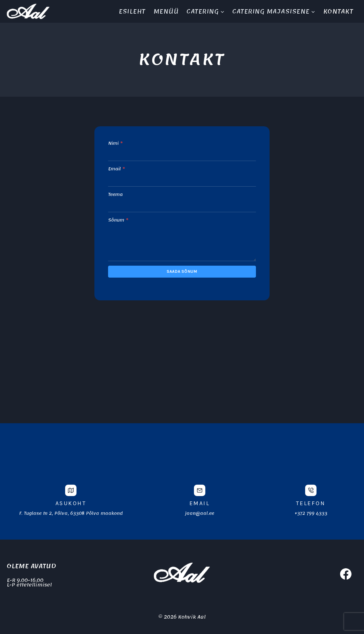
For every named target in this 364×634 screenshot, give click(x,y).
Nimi (115, 144)
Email (116, 169)
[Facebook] (346, 574)
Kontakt (338, 11)
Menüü (166, 11)
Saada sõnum (182, 271)
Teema (115, 195)
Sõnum (118, 220)
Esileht (132, 11)
